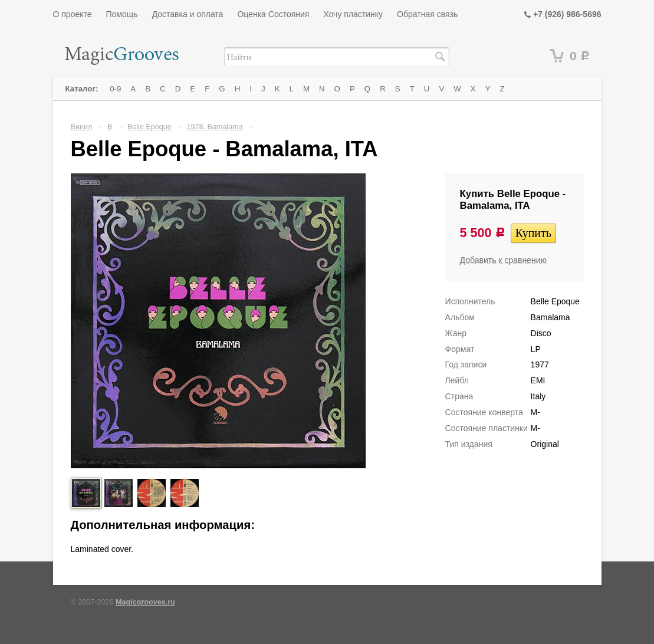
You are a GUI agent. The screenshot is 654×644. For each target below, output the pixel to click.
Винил (82, 127)
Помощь (122, 14)
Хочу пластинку (353, 14)
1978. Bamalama (214, 127)
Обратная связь (427, 14)
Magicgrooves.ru (145, 602)
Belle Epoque (149, 127)
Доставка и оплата (188, 14)
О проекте (73, 14)
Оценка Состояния (273, 14)
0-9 (115, 89)
